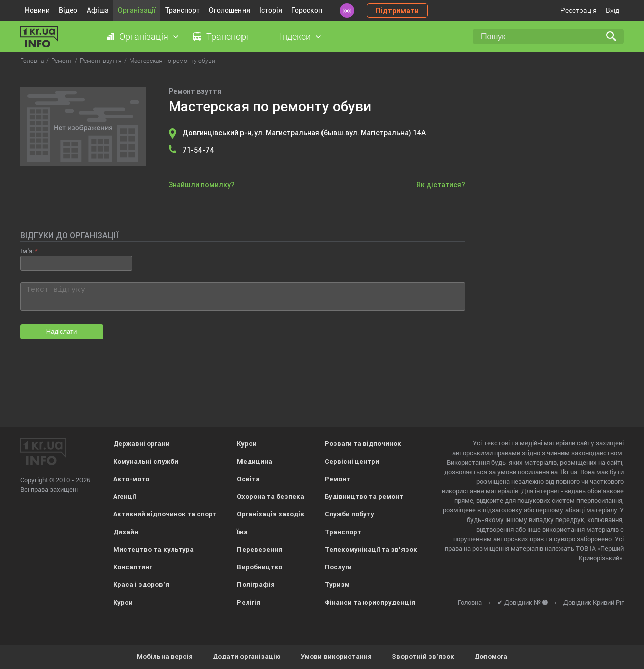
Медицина (255, 461)
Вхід (613, 10)
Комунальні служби (146, 461)
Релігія (249, 602)
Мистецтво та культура (153, 549)
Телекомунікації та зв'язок (371, 549)
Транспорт (182, 10)
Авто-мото (131, 479)
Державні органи (141, 444)
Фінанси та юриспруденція (370, 602)
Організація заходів (271, 514)
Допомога (491, 657)
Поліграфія (256, 585)
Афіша (98, 10)
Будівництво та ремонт (364, 497)
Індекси (295, 36)
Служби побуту (349, 514)
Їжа (242, 532)
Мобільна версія (165, 657)
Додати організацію (247, 657)
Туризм (337, 585)
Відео (68, 10)
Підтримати (397, 11)
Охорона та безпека (271, 497)
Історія (271, 10)
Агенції (125, 497)
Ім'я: (27, 251)
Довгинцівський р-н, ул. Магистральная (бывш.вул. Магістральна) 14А (304, 133)
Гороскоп (307, 10)
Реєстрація (579, 10)
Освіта (248, 479)
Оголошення (229, 10)
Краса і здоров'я (141, 585)
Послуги (338, 567)
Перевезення (260, 549)
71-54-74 (198, 150)
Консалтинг (133, 567)
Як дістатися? (441, 185)
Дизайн (126, 532)
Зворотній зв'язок (423, 657)
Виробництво (260, 567)
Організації (137, 10)
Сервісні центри (352, 461)
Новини (37, 10)
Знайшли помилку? (202, 185)
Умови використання (336, 657)
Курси (123, 602)
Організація (144, 36)
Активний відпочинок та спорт (165, 514)
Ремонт (337, 479)
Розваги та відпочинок (363, 444)
